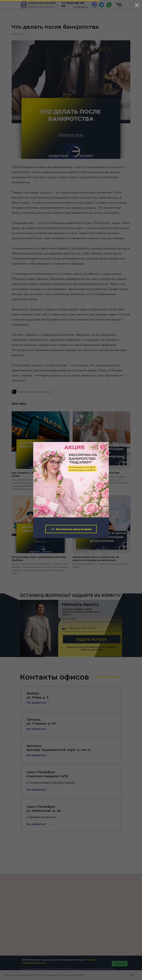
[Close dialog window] (137, 5)
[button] (71, 529)
